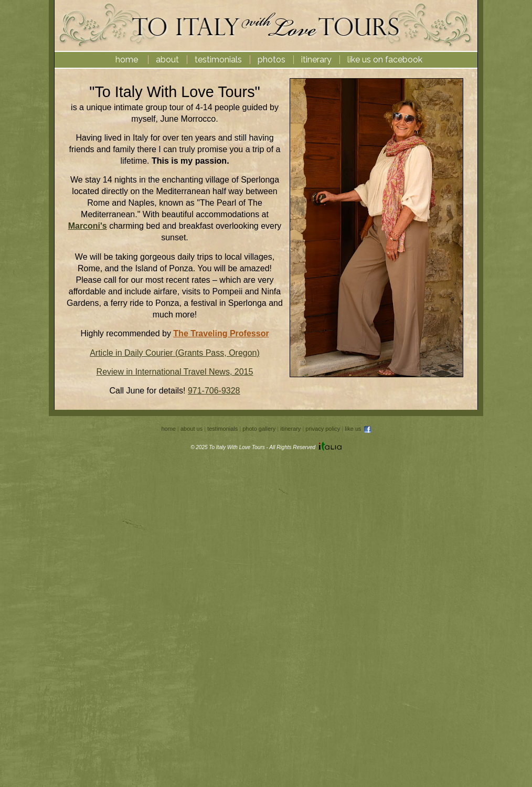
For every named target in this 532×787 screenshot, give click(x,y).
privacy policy (323, 429)
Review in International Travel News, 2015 (175, 372)
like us (358, 429)
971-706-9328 (214, 391)
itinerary (316, 60)
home (127, 60)
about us (191, 429)
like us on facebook (385, 60)
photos (272, 60)
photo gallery (259, 429)
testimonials (218, 60)
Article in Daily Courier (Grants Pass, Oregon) (175, 353)
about (167, 60)
